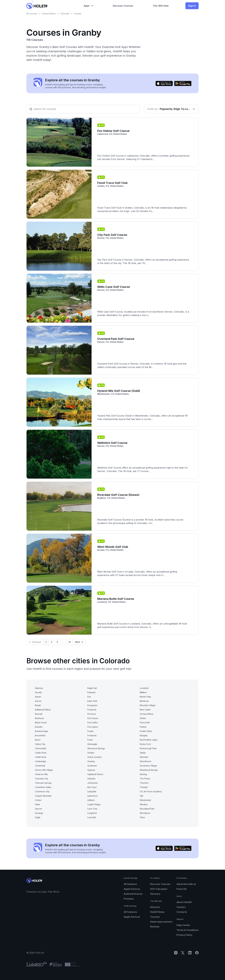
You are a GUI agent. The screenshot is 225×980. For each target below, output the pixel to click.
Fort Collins (93, 723)
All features (130, 884)
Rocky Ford (145, 744)
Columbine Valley (43, 787)
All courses (32, 14)
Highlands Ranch (95, 774)
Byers (38, 740)
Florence (92, 714)
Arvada (38, 692)
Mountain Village (148, 705)
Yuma (142, 817)
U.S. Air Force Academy (151, 791)
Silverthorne (146, 761)
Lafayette (92, 791)
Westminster (146, 800)
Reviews (155, 927)
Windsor (144, 804)
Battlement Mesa (43, 710)
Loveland (144, 688)
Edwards (91, 692)
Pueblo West (146, 731)
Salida (143, 753)
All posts (155, 907)
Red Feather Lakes (149, 740)
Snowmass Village (148, 766)
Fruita (90, 740)
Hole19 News (157, 912)
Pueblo (143, 727)
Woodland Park (147, 809)
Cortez (38, 800)
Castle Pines (41, 753)
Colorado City (42, 779)
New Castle (145, 710)
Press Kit (182, 889)
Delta (37, 804)
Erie (89, 697)
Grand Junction (95, 757)
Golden (91, 753)
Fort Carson (93, 718)
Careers (181, 907)
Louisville (92, 817)
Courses (155, 917)
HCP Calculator (159, 889)
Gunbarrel (92, 766)
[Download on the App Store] (164, 83)
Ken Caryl (92, 787)
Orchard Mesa (147, 714)
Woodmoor (145, 813)
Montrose (144, 701)
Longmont (92, 813)
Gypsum (91, 770)
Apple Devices (132, 889)
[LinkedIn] (190, 953)
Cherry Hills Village (44, 770)
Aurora (38, 701)
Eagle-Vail (92, 688)
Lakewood (92, 796)
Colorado (65, 14)
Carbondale (41, 748)
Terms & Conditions (188, 930)
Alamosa (39, 688)
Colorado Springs (43, 783)
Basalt (38, 705)
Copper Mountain (43, 796)
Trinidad (144, 787)
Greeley (91, 761)
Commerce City (42, 791)
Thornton (144, 783)
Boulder (39, 727)
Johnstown (93, 783)
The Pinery (145, 779)
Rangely (144, 735)
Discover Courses (160, 884)
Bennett (39, 714)
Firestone (92, 710)
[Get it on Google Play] (183, 83)
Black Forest (41, 723)
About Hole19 (184, 902)
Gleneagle (92, 744)
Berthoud (39, 718)
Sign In (192, 6)
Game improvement (161, 922)
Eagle (38, 817)
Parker (143, 718)
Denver (39, 809)
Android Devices (133, 894)
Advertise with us (186, 884)
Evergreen (92, 705)
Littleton (91, 800)
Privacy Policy (184, 935)
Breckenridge (42, 731)
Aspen (38, 697)
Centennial (40, 766)
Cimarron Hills (41, 774)
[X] (183, 953)
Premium (129, 899)
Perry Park (145, 723)
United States (49, 14)
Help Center (183, 925)
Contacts (182, 912)
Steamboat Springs (149, 770)
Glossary (155, 894)
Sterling (143, 774)
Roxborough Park (148, 748)
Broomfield (40, 735)
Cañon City (40, 744)
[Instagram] (176, 953)
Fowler (91, 731)
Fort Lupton (93, 727)
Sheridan (144, 757)
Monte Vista (145, 697)
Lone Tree (92, 809)
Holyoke (91, 779)
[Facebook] (197, 953)
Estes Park (92, 701)
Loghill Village (94, 804)
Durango (39, 813)
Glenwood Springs (96, 748)
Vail (141, 796)
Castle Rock (41, 757)
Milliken (143, 692)
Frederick (92, 735)
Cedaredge (41, 761)
